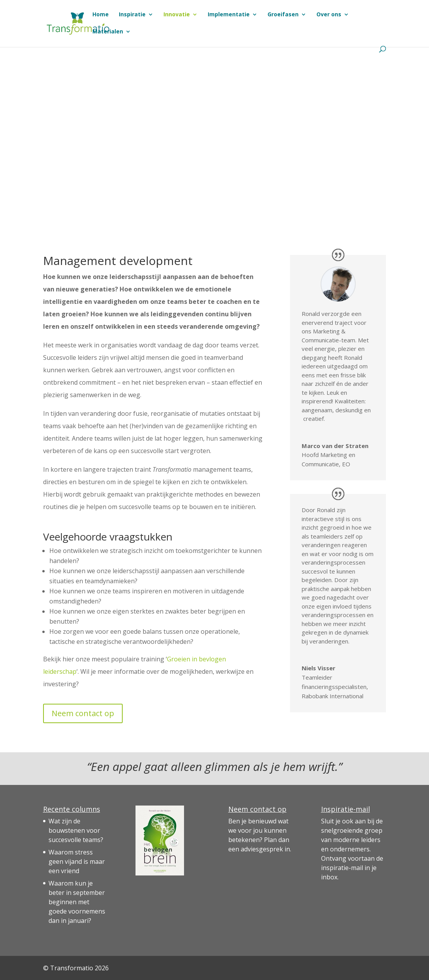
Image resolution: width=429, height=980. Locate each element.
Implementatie (229, 15)
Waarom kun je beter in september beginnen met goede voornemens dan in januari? (77, 902)
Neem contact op (83, 713)
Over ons (329, 15)
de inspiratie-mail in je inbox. (352, 868)
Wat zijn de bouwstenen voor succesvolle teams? (76, 830)
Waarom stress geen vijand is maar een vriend (77, 861)
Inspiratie (132, 15)
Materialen (108, 32)
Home (101, 15)
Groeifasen (283, 15)
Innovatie (177, 15)
